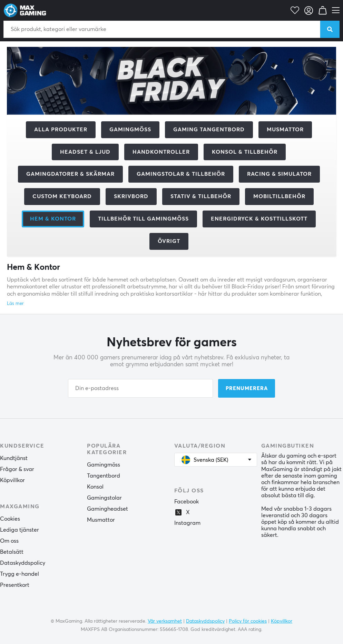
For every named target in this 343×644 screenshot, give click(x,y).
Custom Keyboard (62, 196)
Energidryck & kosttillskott (259, 219)
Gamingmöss (130, 130)
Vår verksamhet (165, 621)
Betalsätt (12, 552)
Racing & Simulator (279, 174)
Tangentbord (104, 476)
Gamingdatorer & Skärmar (70, 174)
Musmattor (285, 130)
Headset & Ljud (85, 152)
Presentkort (15, 585)
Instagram (187, 523)
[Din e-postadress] (140, 388)
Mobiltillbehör (279, 196)
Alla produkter (61, 130)
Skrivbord (131, 196)
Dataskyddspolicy (23, 563)
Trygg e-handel (19, 574)
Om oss (9, 541)
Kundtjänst (14, 458)
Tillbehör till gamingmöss (143, 219)
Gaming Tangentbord (209, 130)
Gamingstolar (104, 498)
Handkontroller (161, 152)
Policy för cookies (248, 621)
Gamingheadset (107, 509)
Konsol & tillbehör (245, 152)
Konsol (95, 487)
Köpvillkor (12, 480)
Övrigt (169, 241)
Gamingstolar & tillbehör (181, 174)
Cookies (10, 519)
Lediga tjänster (19, 530)
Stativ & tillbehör (201, 196)
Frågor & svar (17, 469)
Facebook (187, 502)
